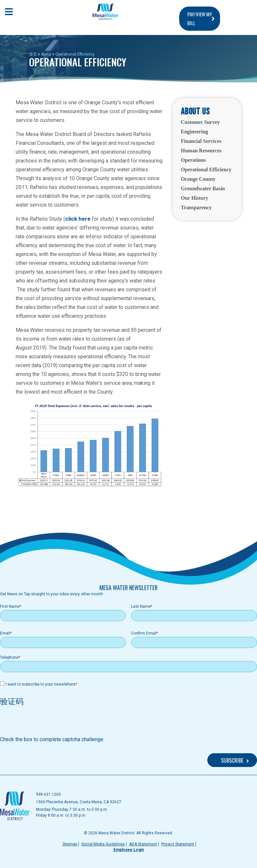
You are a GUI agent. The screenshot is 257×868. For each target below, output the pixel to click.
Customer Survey (200, 122)
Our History (195, 198)
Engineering (195, 132)
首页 (33, 54)
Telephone (9, 657)
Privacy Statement (178, 844)
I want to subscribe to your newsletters (41, 684)
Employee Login (129, 850)
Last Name (141, 606)
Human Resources (201, 151)
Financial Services (201, 141)
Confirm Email (144, 633)
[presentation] (50, 723)
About (46, 54)
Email (5, 633)
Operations (193, 160)
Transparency (196, 207)
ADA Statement (143, 844)
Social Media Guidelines (103, 844)
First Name (10, 606)
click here (78, 219)
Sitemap (70, 844)
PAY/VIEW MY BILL (200, 18)
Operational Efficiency (206, 170)
